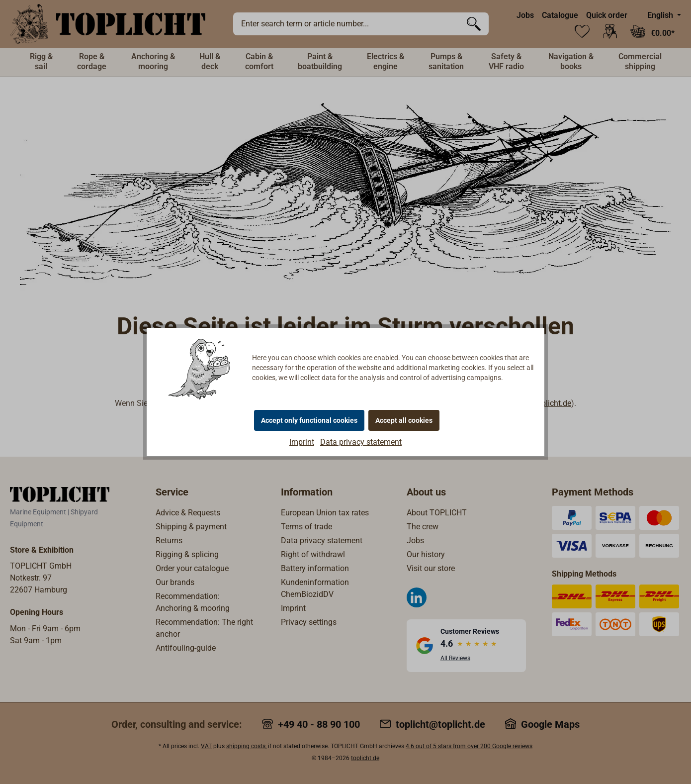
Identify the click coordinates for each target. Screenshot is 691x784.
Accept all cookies (404, 420)
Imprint (302, 442)
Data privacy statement (361, 442)
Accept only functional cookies (309, 420)
